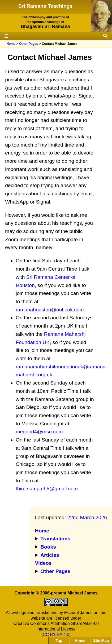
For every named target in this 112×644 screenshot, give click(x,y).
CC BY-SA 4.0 (56, 635)
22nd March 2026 (87, 517)
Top (59, 641)
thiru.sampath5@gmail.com (47, 489)
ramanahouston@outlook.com (50, 310)
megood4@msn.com (39, 432)
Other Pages (29, 44)
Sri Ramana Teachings (45, 6)
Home (11, 44)
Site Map (101, 641)
